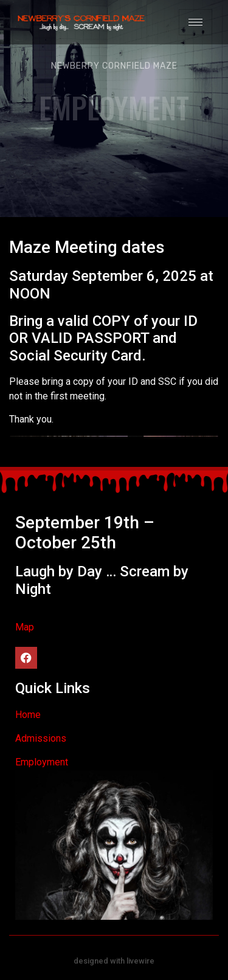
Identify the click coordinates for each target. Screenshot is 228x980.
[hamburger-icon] (195, 22)
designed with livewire (114, 961)
